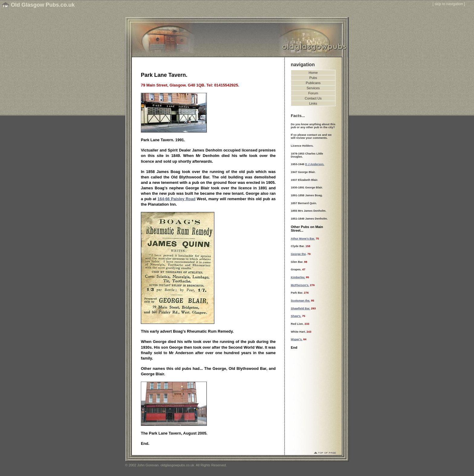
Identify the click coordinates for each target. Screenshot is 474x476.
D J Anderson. (315, 164)
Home (313, 73)
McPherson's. (300, 285)
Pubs (313, 78)
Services (313, 88)
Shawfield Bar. (300, 308)
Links (313, 103)
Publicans (313, 83)
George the (298, 254)
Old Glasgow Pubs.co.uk (43, 5)
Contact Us (313, 98)
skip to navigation (449, 4)
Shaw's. (296, 316)
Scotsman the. (300, 301)
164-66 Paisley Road (176, 199)
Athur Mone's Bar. (303, 239)
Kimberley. (298, 277)
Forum (313, 93)
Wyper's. (297, 339)
